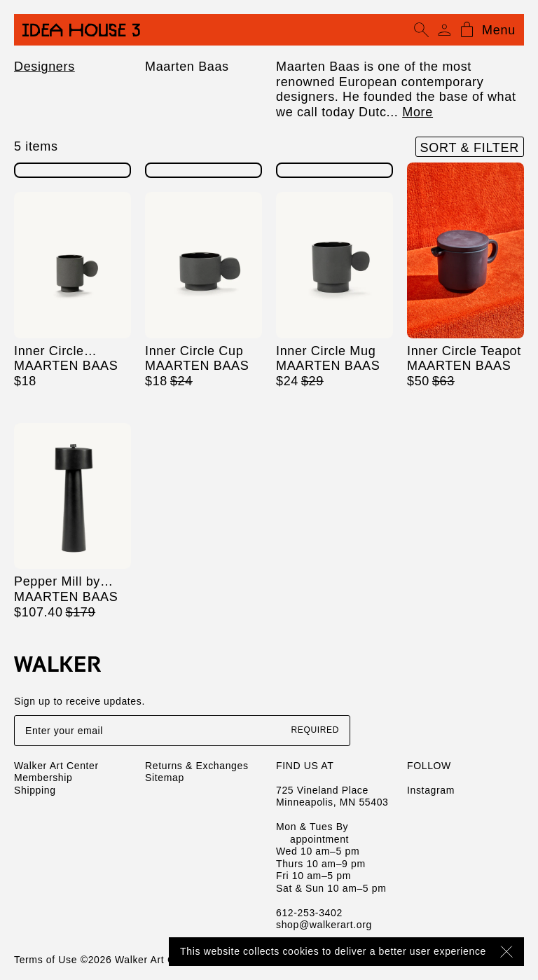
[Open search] (422, 30)
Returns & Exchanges (197, 766)
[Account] (444, 30)
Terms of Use (46, 960)
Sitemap (165, 778)
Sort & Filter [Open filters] (470, 148)
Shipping (35, 790)
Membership (43, 778)
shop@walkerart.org (324, 925)
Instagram (431, 790)
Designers (44, 67)
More (418, 112)
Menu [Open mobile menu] (499, 30)
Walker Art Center (56, 766)
